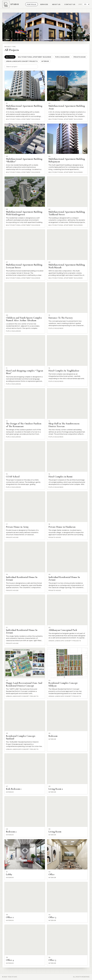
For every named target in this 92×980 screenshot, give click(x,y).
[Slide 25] (82, 40)
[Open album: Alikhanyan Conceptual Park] (67, 620)
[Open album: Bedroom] (67, 726)
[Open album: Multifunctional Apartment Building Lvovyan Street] (25, 255)
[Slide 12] (42, 40)
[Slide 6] (24, 40)
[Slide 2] (12, 40)
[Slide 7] (27, 40)
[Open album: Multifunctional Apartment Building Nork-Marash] (67, 255)
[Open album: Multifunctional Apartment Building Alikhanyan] (25, 96)
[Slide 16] (55, 40)
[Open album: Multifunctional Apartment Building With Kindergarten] (25, 202)
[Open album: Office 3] (67, 902)
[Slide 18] (61, 40)
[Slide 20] (67, 40)
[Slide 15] (51, 40)
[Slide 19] (64, 40)
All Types (10, 57)
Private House (80, 57)
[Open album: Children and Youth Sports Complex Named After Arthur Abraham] (25, 308)
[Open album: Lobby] (25, 860)
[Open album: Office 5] (67, 945)
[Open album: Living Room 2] (67, 774)
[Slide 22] (73, 40)
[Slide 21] (70, 40)
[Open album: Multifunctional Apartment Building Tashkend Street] (67, 202)
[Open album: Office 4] (25, 945)
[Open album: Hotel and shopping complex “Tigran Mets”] (25, 361)
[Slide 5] (21, 40)
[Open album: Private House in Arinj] (25, 516)
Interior (45, 61)
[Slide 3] (15, 40)
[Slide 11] (39, 40)
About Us (56, 4)
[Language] (86, 4)
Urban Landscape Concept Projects (22, 61)
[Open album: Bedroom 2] (25, 817)
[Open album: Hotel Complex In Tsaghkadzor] (67, 361)
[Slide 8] (30, 40)
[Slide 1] (8, 40)
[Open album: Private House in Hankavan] (67, 516)
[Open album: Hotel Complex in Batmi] (67, 465)
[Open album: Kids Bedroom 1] (25, 774)
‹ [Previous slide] (6, 27)
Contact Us (70, 4)
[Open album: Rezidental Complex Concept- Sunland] (25, 726)
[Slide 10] (36, 40)
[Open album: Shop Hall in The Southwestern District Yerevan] (67, 414)
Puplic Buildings (62, 57)
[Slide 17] (58, 40)
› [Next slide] (86, 27)
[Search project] (21, 67)
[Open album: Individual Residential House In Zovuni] (25, 567)
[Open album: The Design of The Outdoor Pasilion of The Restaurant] (25, 414)
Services (44, 4)
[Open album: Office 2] (25, 902)
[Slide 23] (76, 40)
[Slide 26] (85, 40)
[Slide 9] (33, 40)
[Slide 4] (18, 40)
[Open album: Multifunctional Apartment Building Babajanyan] (67, 149)
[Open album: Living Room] (67, 817)
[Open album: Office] (67, 860)
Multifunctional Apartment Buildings (35, 57)
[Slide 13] (45, 40)
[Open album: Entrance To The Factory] (67, 308)
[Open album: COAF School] (25, 465)
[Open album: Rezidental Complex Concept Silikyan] (67, 673)
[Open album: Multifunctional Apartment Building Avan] (67, 96)
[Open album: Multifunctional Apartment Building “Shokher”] (25, 149)
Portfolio (32, 4)
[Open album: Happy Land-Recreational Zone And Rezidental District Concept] (25, 673)
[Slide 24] (79, 40)
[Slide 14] (48, 40)
